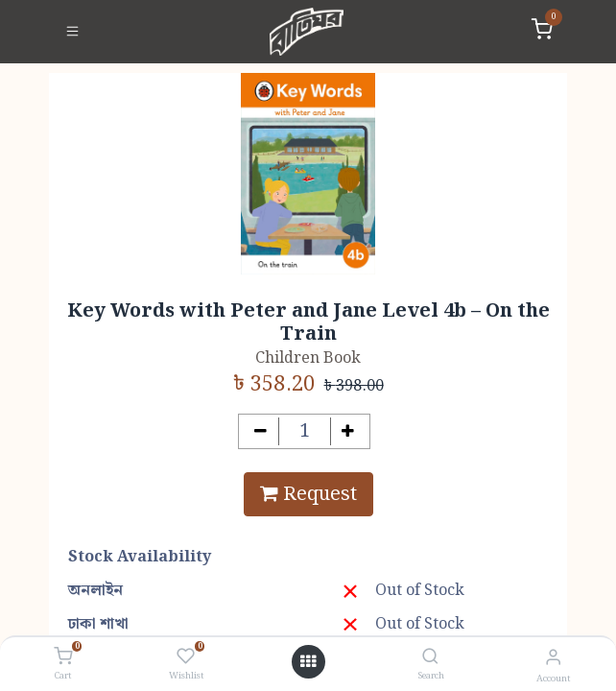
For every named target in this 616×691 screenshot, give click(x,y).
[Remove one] (261, 431)
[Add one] (349, 431)
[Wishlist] (186, 657)
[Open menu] (308, 662)
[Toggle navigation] (72, 32)
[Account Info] (553, 658)
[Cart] (63, 657)
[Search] (430, 658)
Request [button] (308, 494)
